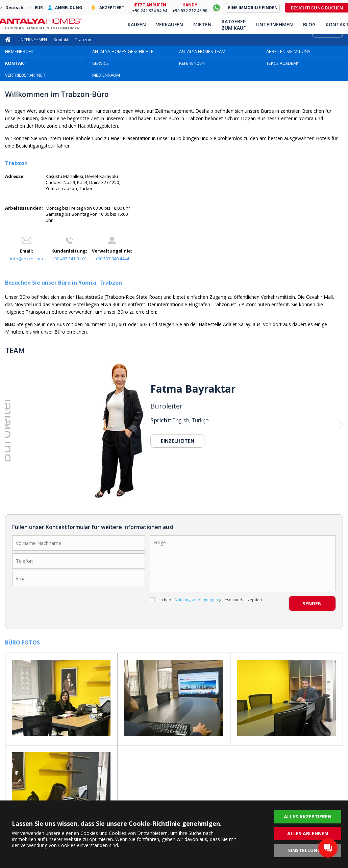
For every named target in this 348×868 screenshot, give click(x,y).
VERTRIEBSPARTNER (25, 75)
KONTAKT (16, 63)
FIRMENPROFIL (19, 51)
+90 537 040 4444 (112, 259)
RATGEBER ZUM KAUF (234, 25)
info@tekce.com (27, 259)
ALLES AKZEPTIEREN (308, 817)
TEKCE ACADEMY (283, 63)
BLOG (309, 24)
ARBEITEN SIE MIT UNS (288, 51)
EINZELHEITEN (178, 441)
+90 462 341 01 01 (69, 259)
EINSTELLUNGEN (308, 850)
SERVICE (101, 63)
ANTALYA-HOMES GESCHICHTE (123, 51)
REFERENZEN (192, 63)
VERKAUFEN (170, 24)
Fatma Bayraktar (193, 389)
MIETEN (202, 24)
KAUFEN (137, 24)
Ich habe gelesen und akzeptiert (206, 600)
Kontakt (61, 40)
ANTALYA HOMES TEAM (202, 51)
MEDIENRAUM (106, 75)
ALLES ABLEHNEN (308, 833)
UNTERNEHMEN (32, 40)
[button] (39, 425)
